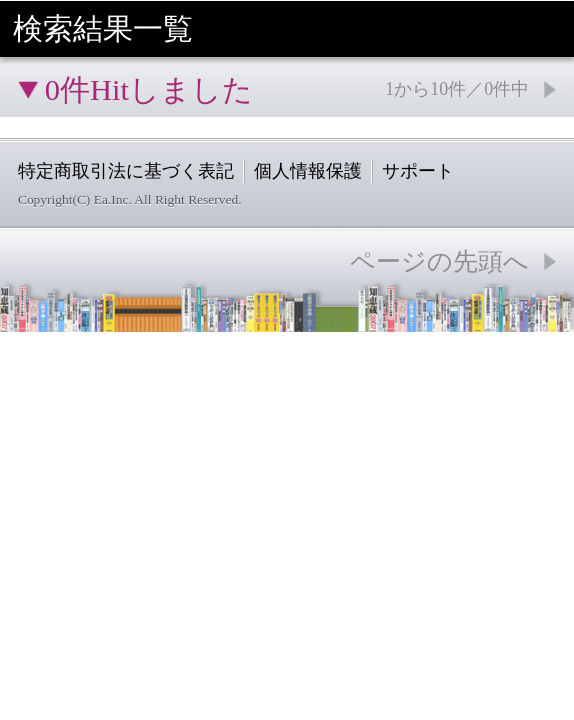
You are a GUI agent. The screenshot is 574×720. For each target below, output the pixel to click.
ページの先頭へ (439, 261)
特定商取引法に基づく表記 (126, 171)
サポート (418, 171)
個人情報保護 (308, 171)
